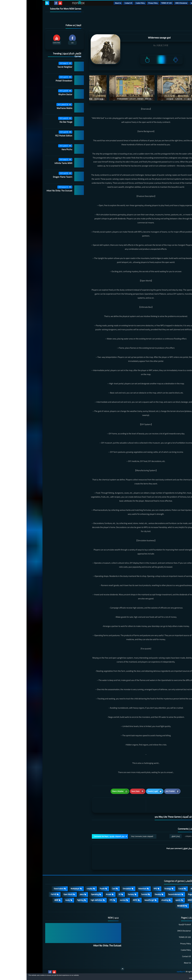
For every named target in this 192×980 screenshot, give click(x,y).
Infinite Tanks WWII (37, 163)
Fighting (54, 900)
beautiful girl (123, 900)
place (55, 894)
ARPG (109, 900)
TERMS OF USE (140, 3)
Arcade (82, 894)
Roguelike (165, 894)
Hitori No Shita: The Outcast (33, 191)
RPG (129, 889)
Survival (118, 894)
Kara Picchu (40, 149)
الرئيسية (167, 3)
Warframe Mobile (38, 108)
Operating (68, 894)
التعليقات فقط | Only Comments (116, 836)
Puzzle (76, 889)
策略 (167, 906)
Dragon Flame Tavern (36, 177)
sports (151, 900)
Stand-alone (32, 889)
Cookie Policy (114, 3)
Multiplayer (49, 889)
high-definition (70, 900)
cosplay (63, 889)
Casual (154, 889)
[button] (182, 977)
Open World (41, 894)
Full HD (27, 894)
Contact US (102, 3)
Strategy (141, 889)
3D (93, 894)
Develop (131, 894)
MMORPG (165, 900)
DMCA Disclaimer (155, 3)
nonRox (153, 972)
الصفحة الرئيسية (158, 925)
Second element (148, 894)
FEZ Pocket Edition (37, 136)
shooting (138, 900)
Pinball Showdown (37, 81)
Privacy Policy (126, 3)
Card (87, 889)
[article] (93, 805)
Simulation (100, 889)
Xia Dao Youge (39, 122)
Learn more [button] (166, 978)
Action (167, 889)
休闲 (30, 900)
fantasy (104, 894)
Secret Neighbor (38, 67)
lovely (41, 900)
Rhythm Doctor (39, 94)
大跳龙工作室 (136, 45)
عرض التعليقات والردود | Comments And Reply (83, 836)
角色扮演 (154, 906)
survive (96, 900)
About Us (91, 3)
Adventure (116, 889)
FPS (85, 900)
